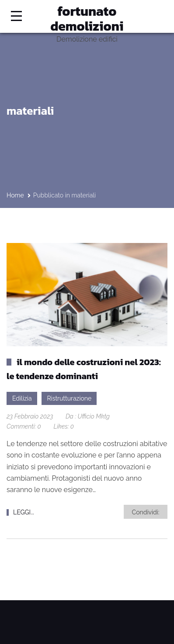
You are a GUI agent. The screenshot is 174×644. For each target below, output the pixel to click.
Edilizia (22, 398)
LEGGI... (24, 512)
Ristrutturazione (70, 398)
